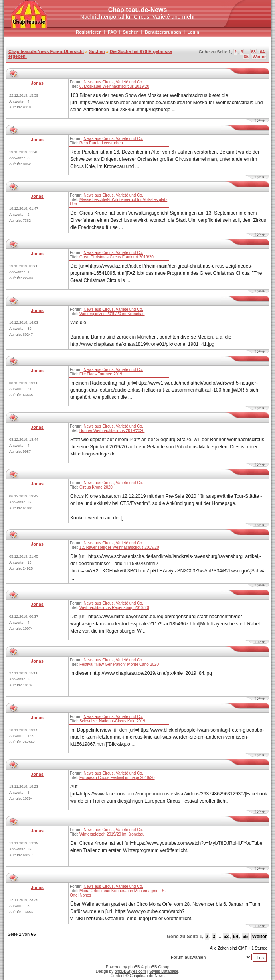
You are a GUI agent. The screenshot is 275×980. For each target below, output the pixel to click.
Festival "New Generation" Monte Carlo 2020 (119, 664)
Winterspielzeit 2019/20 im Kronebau (112, 314)
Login (193, 32)
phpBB (134, 967)
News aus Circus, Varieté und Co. (113, 82)
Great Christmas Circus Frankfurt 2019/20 (117, 257)
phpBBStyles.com (130, 971)
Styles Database (164, 971)
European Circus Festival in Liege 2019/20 (117, 778)
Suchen (131, 32)
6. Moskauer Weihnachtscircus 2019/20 (114, 86)
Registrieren (89, 32)
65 (246, 57)
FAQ (112, 32)
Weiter (259, 57)
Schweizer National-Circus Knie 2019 (112, 721)
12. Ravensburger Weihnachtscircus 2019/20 (119, 547)
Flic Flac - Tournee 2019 (101, 374)
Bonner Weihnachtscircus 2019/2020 (112, 431)
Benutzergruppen (163, 32)
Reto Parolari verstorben (101, 143)
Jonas (37, 83)
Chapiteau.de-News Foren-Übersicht (46, 51)
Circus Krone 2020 (96, 487)
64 (262, 52)
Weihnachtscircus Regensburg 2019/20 (114, 608)
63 (253, 52)
